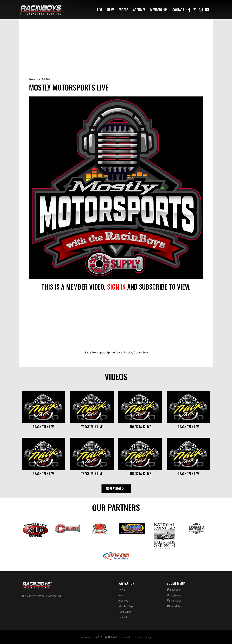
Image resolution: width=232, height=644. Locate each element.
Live (100, 10)
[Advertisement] (116, 53)
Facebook (174, 590)
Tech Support (126, 612)
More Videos (115, 488)
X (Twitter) (175, 595)
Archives (139, 10)
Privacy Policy (143, 637)
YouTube (174, 606)
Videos (124, 10)
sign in (116, 287)
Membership (159, 10)
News (111, 10)
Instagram (174, 601)
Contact (178, 10)
